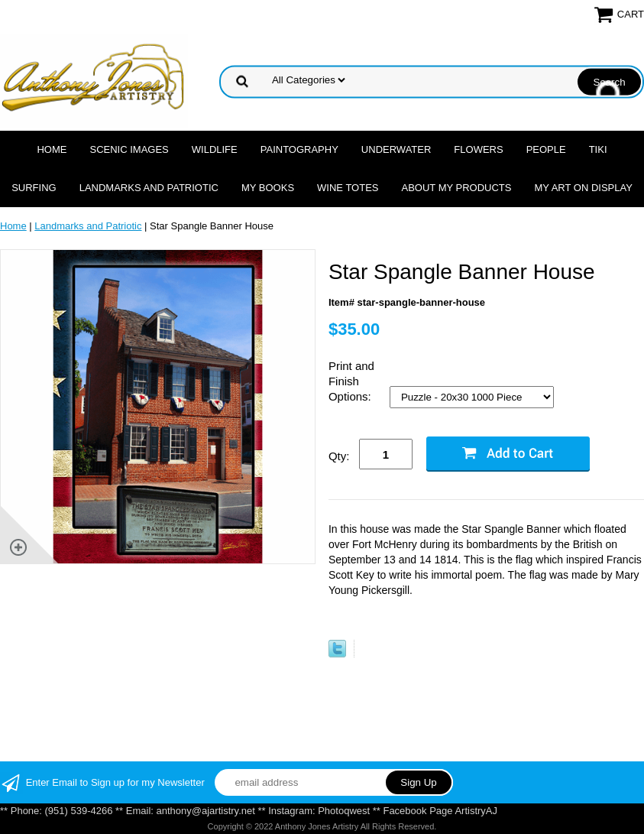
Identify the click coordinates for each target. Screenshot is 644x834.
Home (52, 149)
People (546, 149)
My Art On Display (583, 188)
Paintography (299, 149)
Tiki (598, 149)
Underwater (396, 149)
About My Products (456, 188)
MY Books (268, 188)
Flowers (478, 149)
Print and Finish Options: (351, 381)
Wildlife (215, 149)
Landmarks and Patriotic (149, 188)
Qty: (339, 456)
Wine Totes (348, 188)
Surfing (34, 188)
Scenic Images (129, 149)
